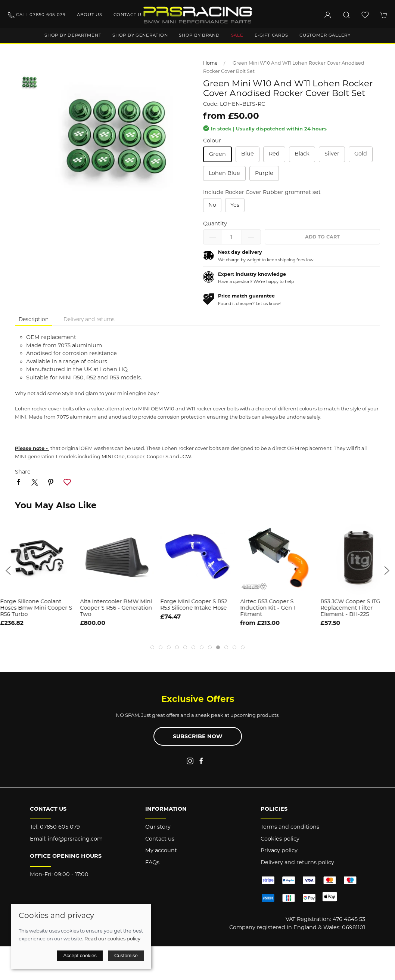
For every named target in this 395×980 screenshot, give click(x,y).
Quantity (215, 224)
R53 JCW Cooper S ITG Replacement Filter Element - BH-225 (350, 608)
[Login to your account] (328, 15)
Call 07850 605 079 (37, 15)
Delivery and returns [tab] (89, 319)
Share (23, 472)
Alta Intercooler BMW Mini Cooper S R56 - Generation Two (116, 608)
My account (161, 850)
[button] (346, 15)
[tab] (152, 647)
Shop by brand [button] (199, 35)
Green (217, 154)
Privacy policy (279, 850)
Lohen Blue (224, 173)
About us (90, 15)
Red (274, 154)
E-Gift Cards (272, 35)
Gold (361, 154)
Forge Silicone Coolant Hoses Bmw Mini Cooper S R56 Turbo (36, 608)
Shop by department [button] (73, 35)
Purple (264, 173)
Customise (126, 956)
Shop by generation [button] (140, 35)
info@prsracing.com (75, 839)
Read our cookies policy (112, 939)
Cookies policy (280, 839)
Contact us (129, 15)
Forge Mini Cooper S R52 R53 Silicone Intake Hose (194, 605)
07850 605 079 (60, 827)
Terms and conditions (290, 827)
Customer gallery (325, 35)
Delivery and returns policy (297, 862)
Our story (158, 827)
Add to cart (322, 237)
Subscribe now (198, 736)
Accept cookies (80, 956)
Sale (237, 35)
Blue (248, 154)
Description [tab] (34, 319)
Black (302, 154)
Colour (212, 141)
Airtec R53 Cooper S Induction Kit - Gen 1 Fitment (268, 608)
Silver (332, 154)
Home (210, 63)
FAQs (152, 862)
